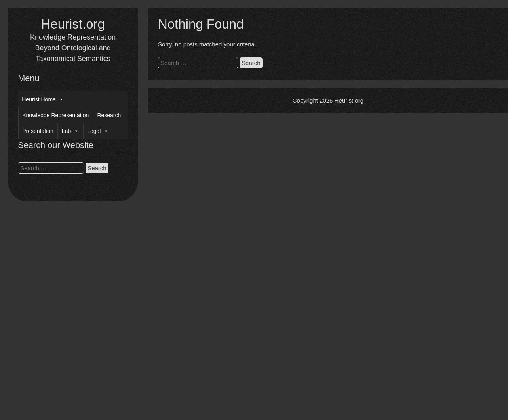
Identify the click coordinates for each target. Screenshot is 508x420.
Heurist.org (73, 24)
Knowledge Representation (55, 115)
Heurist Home (43, 99)
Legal (98, 131)
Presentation (38, 131)
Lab (70, 131)
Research (109, 115)
